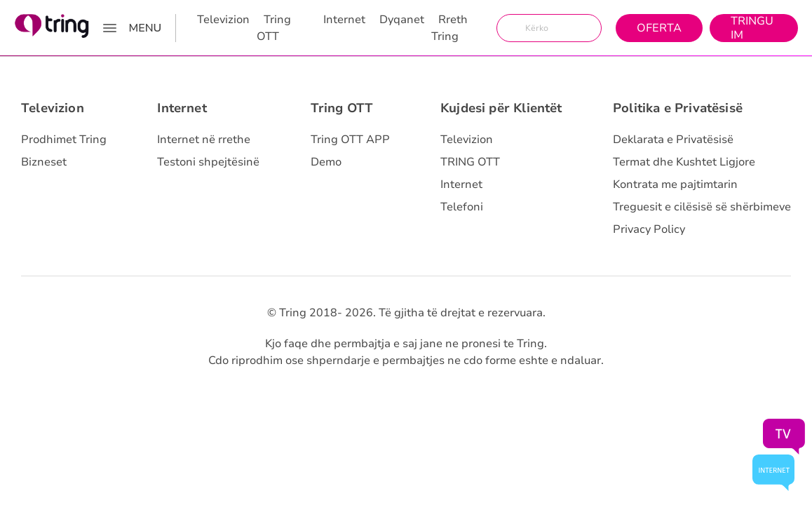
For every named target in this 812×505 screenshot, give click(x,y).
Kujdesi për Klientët (501, 108)
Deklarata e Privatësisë (673, 140)
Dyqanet (402, 20)
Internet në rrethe (204, 140)
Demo (326, 162)
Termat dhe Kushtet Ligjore (684, 162)
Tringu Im (752, 28)
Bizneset (44, 162)
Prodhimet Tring (64, 140)
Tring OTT (274, 28)
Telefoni (462, 207)
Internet (344, 20)
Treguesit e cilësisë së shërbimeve (702, 207)
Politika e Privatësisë (678, 108)
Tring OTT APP (350, 140)
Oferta (659, 28)
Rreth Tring (449, 28)
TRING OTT (470, 162)
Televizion (223, 20)
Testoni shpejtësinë (208, 162)
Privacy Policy (649, 229)
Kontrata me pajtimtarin (675, 184)
